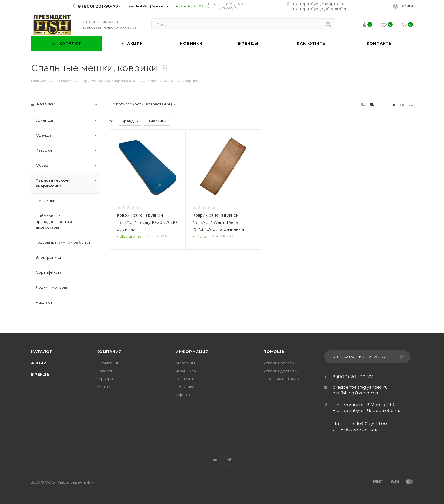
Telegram (229, 460)
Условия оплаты (279, 363)
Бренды (41, 374)
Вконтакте (215, 460)
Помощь (274, 352)
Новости (105, 371)
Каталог (42, 352)
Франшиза (186, 371)
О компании (108, 363)
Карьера (105, 379)
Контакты (105, 387)
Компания (109, 352)
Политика (185, 387)
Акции (39, 363)
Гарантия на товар (281, 379)
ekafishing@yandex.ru (356, 393)
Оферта (183, 395)
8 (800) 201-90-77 (353, 377)
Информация (192, 352)
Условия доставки (281, 371)
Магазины (185, 363)
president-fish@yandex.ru (148, 6)
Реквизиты (186, 379)
